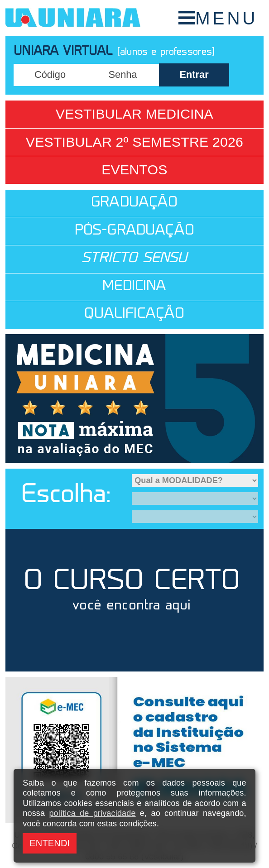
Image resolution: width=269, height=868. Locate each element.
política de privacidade (92, 813)
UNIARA (73, 18)
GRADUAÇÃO (134, 203)
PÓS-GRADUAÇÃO (134, 231)
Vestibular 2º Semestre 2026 (134, 142)
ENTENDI (50, 843)
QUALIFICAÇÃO (134, 314)
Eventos (134, 170)
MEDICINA (134, 287)
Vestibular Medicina (134, 114)
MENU (226, 18)
